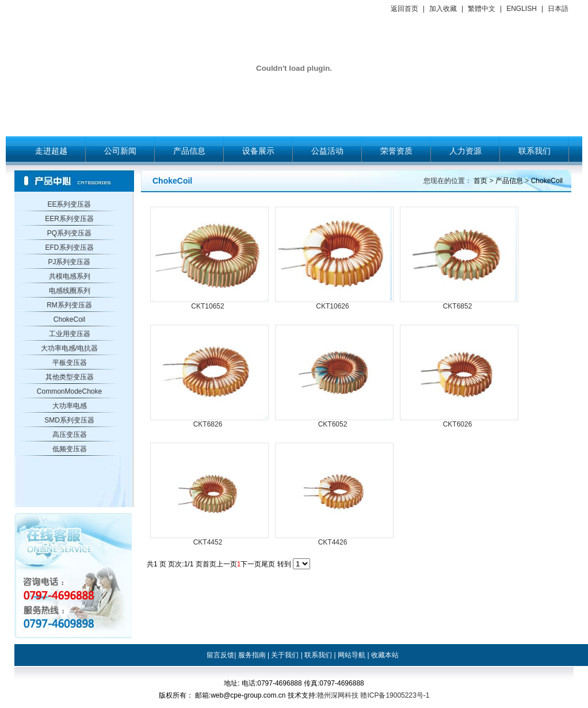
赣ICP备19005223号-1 (395, 695)
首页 (480, 181)
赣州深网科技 (338, 695)
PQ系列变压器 (69, 233)
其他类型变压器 (70, 377)
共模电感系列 (70, 276)
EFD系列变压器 (70, 248)
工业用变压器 (70, 334)
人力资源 (465, 151)
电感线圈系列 (70, 291)
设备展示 (258, 151)
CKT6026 (458, 424)
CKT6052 (333, 424)
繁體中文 (482, 9)
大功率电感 (70, 406)
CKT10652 (207, 306)
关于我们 (285, 655)
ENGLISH (522, 9)
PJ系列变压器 (69, 262)
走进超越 (51, 151)
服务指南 (252, 655)
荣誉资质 (396, 151)
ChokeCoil (69, 319)
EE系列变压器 (69, 204)
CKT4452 (208, 542)
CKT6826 (208, 424)
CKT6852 (458, 306)
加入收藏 (443, 9)
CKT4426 (333, 542)
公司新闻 (120, 151)
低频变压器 (70, 449)
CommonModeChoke (69, 391)
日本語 (558, 9)
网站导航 (352, 655)
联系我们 (534, 151)
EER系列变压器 (69, 219)
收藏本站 (385, 655)
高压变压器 (70, 435)
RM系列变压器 (69, 305)
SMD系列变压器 (69, 420)
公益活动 (327, 151)
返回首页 (404, 9)
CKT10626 (332, 306)
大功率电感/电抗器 (69, 348)
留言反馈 (220, 655)
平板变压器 (70, 363)
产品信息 (189, 151)
